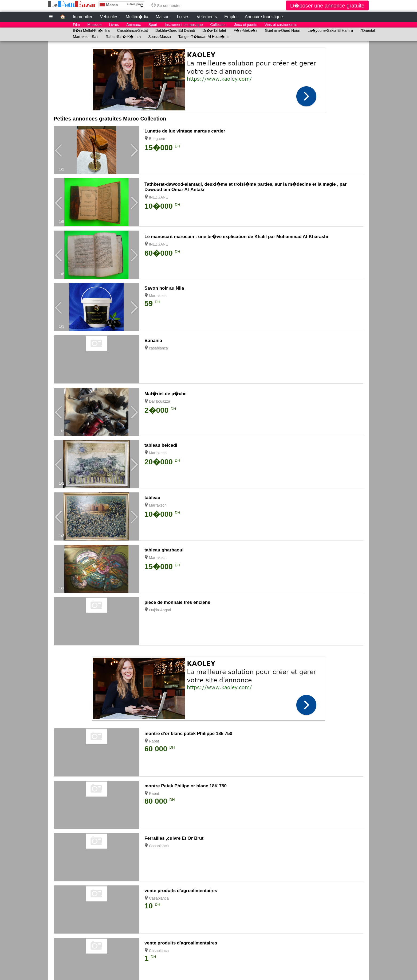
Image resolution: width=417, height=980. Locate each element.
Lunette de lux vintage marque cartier (185, 131)
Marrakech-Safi (86, 37)
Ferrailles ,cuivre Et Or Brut (174, 838)
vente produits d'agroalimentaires (181, 891)
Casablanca (159, 846)
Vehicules (109, 17)
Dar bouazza (160, 401)
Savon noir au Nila (164, 288)
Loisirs (183, 17)
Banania (153, 341)
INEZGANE (159, 197)
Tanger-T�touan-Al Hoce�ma (204, 37)
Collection (218, 25)
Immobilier (83, 17)
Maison (163, 17)
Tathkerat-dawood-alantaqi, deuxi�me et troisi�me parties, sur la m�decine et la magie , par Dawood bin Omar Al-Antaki (245, 187)
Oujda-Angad (160, 610)
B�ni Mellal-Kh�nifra (91, 30)
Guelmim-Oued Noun (282, 30)
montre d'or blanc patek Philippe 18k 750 (188, 734)
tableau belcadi (161, 445)
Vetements (207, 17)
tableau (152, 498)
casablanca (158, 348)
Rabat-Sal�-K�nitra (123, 37)
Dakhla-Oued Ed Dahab (175, 30)
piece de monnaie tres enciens (177, 602)
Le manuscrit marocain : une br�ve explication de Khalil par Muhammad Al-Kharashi (236, 237)
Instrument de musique (184, 25)
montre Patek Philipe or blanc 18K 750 (186, 786)
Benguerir (157, 139)
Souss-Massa (160, 37)
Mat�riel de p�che (166, 394)
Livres (114, 25)
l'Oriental (368, 30)
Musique (94, 25)
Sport (153, 25)
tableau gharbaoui (164, 550)
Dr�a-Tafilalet (214, 30)
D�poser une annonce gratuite (327, 6)
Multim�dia (137, 17)
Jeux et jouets (246, 25)
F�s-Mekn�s (245, 30)
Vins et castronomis (281, 25)
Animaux (133, 25)
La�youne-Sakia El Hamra (330, 30)
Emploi (231, 17)
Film (76, 25)
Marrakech (158, 296)
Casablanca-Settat (133, 30)
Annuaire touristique (264, 17)
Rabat (154, 741)
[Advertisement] (208, 78)
